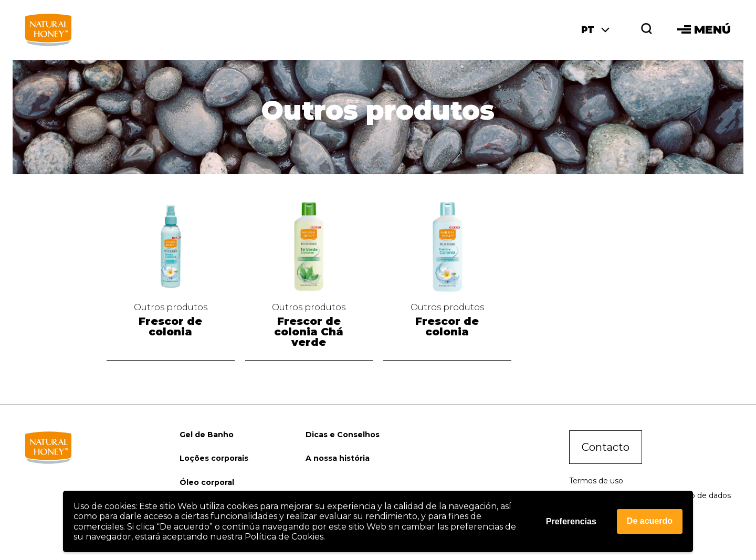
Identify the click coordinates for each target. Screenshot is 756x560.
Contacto (606, 447)
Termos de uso (596, 481)
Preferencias (571, 521)
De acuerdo (650, 521)
